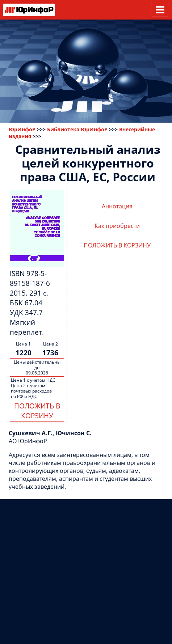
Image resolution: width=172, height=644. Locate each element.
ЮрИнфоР (22, 129)
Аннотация (117, 206)
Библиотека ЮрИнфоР (77, 129)
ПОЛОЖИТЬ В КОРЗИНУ (37, 411)
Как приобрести (117, 226)
